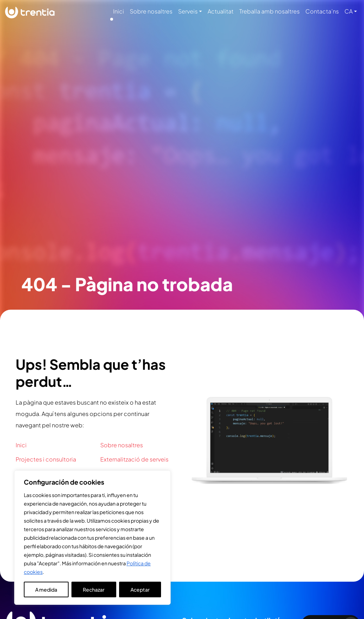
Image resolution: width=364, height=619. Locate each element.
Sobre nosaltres (151, 11)
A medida (46, 589)
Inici (119, 11)
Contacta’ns (322, 11)
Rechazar (94, 589)
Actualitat (221, 11)
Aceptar (140, 589)
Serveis (188, 11)
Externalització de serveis (134, 459)
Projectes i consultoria (46, 459)
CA (349, 11)
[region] (92, 538)
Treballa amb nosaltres (269, 11)
